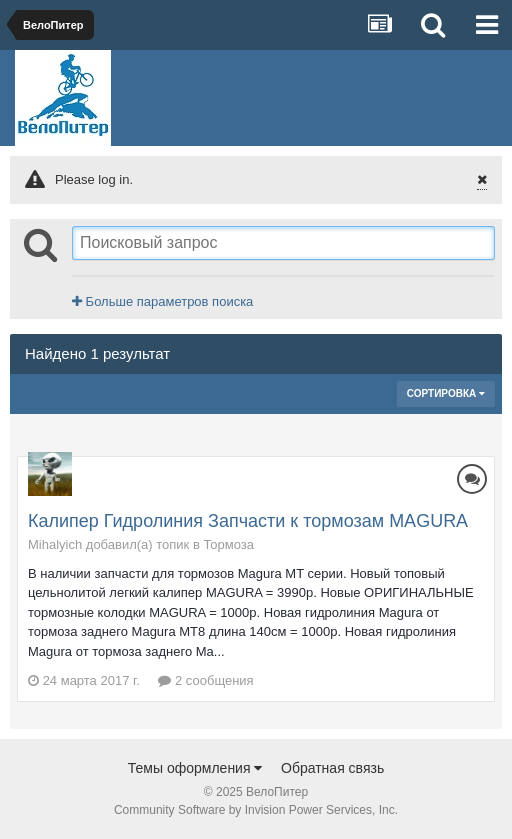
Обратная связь (332, 768)
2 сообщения (205, 680)
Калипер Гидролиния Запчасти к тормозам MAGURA (248, 521)
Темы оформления (195, 768)
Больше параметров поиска (162, 301)
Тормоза (228, 544)
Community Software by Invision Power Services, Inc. (256, 810)
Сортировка (446, 393)
